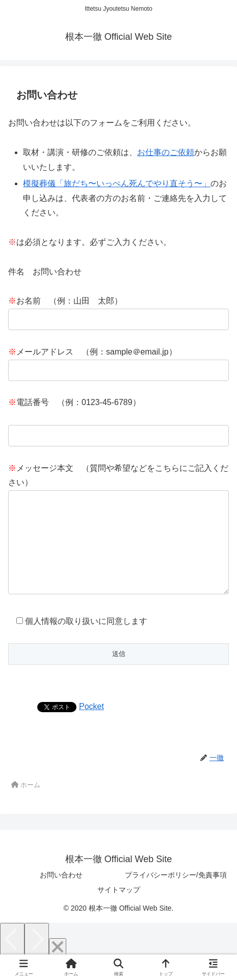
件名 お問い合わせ (45, 272)
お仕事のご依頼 (166, 152)
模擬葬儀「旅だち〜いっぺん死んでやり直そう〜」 (117, 183)
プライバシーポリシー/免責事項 (176, 895)
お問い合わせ (61, 895)
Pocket (91, 727)
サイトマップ (119, 910)
